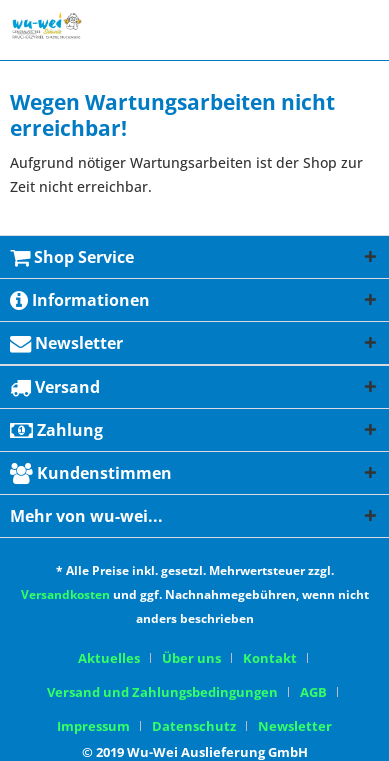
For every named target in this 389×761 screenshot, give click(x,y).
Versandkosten (65, 594)
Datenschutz (194, 726)
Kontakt (270, 658)
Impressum (93, 726)
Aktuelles (109, 658)
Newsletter (295, 726)
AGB (313, 692)
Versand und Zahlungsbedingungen (162, 692)
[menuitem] (116, 658)
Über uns (191, 658)
